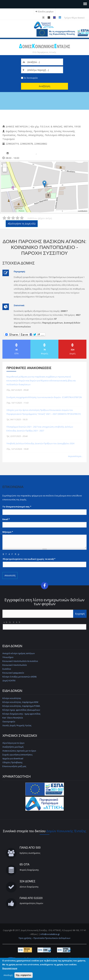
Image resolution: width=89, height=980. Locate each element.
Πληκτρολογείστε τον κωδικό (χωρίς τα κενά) (29, 559)
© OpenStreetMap (71, 211)
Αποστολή (10, 575)
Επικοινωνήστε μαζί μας (14, 766)
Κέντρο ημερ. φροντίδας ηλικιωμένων (21, 710)
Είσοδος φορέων (46, 12)
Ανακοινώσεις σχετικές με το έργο (19, 751)
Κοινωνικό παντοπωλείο (15, 665)
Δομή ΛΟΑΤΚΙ (9, 681)
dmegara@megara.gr (49, 153)
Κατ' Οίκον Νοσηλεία (13, 718)
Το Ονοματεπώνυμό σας (17, 507)
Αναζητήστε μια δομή (13, 747)
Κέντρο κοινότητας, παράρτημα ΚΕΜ (20, 702)
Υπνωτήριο (8, 657)
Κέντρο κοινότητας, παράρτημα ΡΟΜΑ (21, 706)
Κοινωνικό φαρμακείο (13, 673)
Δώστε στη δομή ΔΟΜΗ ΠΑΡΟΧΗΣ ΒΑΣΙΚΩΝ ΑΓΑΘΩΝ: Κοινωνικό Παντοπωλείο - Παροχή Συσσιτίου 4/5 (17, 218)
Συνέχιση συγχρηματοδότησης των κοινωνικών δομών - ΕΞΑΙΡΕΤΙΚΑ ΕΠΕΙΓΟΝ (44, 397)
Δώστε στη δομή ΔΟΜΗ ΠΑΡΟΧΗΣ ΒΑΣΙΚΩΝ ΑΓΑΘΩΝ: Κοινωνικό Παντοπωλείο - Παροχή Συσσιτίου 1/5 (4, 218)
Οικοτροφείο (9, 722)
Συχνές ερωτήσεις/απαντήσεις (17, 755)
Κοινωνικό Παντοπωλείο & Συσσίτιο (35, 117)
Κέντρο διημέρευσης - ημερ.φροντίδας (21, 714)
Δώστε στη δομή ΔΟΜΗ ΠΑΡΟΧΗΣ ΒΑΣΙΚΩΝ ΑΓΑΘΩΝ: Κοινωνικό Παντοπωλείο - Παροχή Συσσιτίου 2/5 (9, 218)
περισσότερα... (75, 456)
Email (6, 519)
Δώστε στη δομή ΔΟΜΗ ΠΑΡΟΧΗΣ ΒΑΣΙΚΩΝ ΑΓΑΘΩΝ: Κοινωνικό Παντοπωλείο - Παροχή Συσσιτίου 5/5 (22, 218)
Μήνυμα (8, 532)
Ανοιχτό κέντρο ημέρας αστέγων (19, 653)
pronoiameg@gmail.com (23, 153)
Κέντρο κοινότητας (12, 698)
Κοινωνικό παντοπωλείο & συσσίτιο (20, 661)
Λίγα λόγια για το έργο (13, 743)
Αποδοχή (8, 975)
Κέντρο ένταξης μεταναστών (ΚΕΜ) (19, 677)
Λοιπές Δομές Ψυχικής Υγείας (17, 725)
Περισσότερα (10, 968)
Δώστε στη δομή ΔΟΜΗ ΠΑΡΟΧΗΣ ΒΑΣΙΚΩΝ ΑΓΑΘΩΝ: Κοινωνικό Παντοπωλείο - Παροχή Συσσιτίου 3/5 (13, 218)
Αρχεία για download (13, 758)
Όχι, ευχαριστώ (24, 975)
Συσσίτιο (7, 669)
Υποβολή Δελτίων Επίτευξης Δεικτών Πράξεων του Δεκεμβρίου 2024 (40, 443)
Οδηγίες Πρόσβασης (12, 762)
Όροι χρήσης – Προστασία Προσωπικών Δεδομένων (44, 938)
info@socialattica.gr (50, 934)
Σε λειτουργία (31, 78)
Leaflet (59, 211)
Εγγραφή (80, 614)
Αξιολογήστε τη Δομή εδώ (22, 224)
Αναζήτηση (44, 86)
